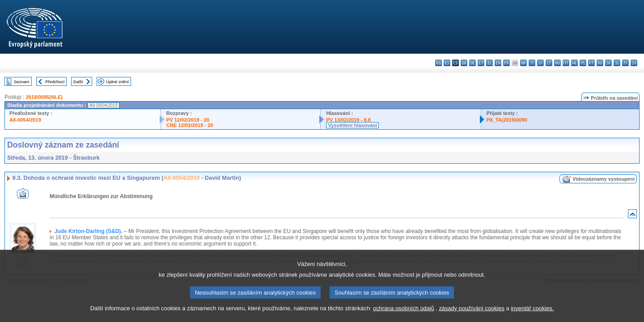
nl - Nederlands (574, 63)
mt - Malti (566, 63)
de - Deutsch (472, 63)
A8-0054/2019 (25, 120)
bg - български (439, 63)
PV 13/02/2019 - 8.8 (348, 120)
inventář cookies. (532, 316)
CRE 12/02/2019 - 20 (190, 125)
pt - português (591, 63)
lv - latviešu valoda (540, 63)
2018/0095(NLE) (44, 97)
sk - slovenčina (608, 63)
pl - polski (583, 63)
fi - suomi (625, 63)
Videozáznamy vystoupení (604, 179)
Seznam (22, 82)
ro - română (600, 63)
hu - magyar (557, 63)
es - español (447, 63)
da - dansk (464, 63)
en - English (498, 63)
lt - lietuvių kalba (549, 63)
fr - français (506, 63)
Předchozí (55, 82)
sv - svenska (634, 63)
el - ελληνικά (489, 63)
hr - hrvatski (523, 63)
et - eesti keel (481, 63)
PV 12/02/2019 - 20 (188, 120)
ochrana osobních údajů (404, 316)
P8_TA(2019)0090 (507, 120)
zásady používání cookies (472, 316)
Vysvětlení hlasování (352, 125)
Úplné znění (117, 82)
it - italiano (532, 63)
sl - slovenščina (617, 63)
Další (78, 82)
